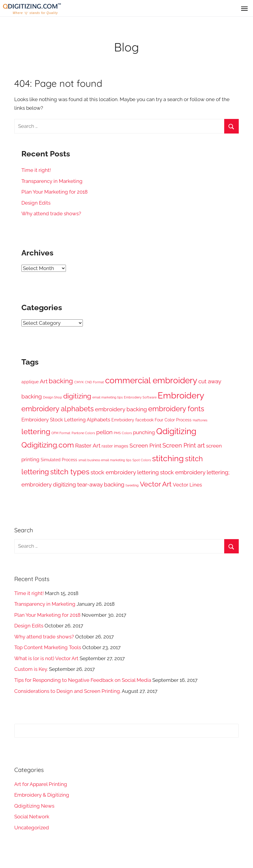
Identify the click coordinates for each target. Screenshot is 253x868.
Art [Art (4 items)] (44, 381)
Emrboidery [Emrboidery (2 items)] (123, 420)
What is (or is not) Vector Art (46, 658)
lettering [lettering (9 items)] (36, 432)
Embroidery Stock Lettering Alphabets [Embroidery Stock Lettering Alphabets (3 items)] (66, 420)
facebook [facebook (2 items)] (144, 420)
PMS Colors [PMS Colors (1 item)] (123, 433)
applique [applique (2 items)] (30, 382)
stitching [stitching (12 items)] (168, 458)
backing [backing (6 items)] (61, 381)
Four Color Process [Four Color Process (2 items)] (173, 420)
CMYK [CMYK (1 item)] (79, 382)
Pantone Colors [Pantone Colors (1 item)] (83, 433)
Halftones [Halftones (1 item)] (200, 420)
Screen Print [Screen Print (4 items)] (145, 445)
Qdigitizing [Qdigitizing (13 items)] (176, 431)
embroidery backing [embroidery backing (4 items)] (121, 409)
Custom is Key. (31, 669)
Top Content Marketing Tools (48, 647)
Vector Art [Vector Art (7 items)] (156, 484)
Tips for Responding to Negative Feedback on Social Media (83, 680)
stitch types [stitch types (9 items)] (70, 472)
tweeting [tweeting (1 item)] (132, 485)
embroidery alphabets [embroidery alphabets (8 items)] (58, 409)
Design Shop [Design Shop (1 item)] (53, 397)
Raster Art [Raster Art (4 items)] (88, 445)
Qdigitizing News (34, 806)
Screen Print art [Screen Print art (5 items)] (184, 445)
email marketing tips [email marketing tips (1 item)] (107, 397)
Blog (126, 47)
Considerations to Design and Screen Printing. (68, 691)
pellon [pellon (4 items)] (104, 432)
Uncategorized (32, 828)
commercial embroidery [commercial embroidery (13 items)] (151, 380)
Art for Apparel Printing (41, 784)
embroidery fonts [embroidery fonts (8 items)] (176, 409)
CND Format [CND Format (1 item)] (94, 382)
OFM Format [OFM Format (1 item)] (61, 433)
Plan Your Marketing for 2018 (54, 192)
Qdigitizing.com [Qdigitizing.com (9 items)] (48, 445)
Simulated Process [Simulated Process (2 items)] (59, 460)
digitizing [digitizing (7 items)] (77, 396)
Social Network (32, 817)
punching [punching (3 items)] (144, 432)
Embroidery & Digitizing (42, 795)
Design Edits (36, 203)
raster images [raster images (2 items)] (115, 446)
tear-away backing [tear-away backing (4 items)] (101, 484)
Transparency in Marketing (52, 181)
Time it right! (36, 170)
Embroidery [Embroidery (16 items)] (181, 395)
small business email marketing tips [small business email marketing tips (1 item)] (105, 460)
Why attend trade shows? (51, 214)
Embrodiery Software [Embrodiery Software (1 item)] (140, 397)
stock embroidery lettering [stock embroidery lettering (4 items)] (125, 472)
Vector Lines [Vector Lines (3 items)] (187, 485)
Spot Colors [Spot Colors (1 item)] (142, 460)
